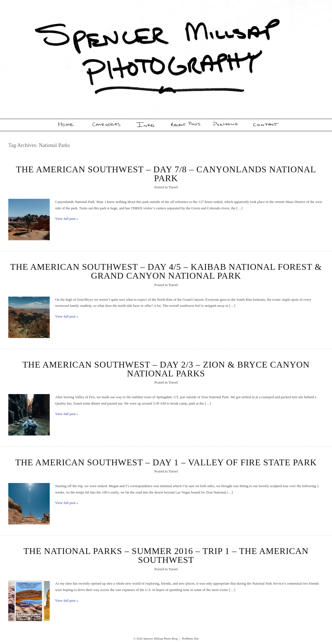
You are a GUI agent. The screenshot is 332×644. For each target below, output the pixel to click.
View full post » (67, 219)
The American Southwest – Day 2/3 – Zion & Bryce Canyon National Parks (166, 369)
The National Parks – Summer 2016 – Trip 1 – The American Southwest (166, 555)
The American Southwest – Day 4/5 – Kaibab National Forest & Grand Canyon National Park (166, 271)
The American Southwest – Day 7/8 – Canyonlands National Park (166, 174)
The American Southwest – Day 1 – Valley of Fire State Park (166, 462)
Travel (173, 187)
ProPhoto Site (190, 638)
